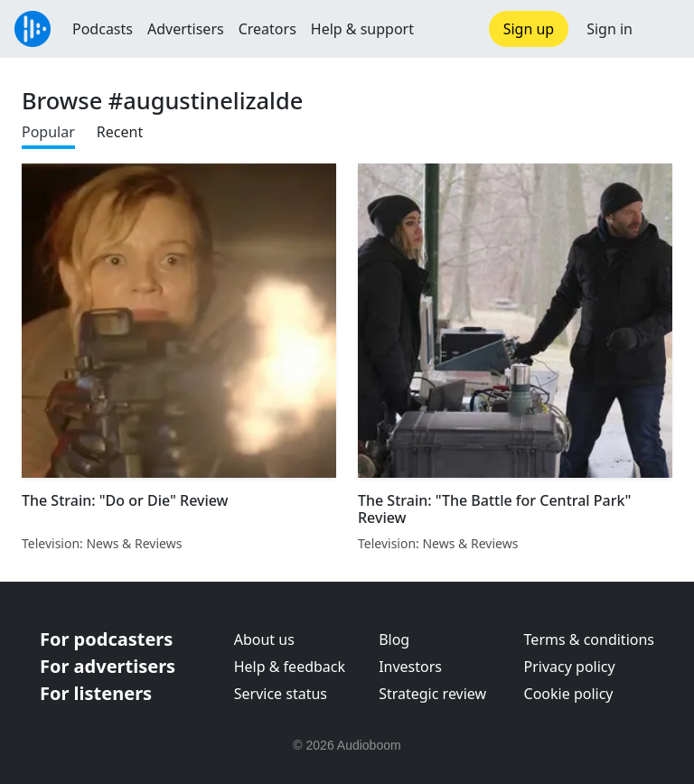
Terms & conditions (589, 639)
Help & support (362, 29)
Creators (267, 29)
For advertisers (108, 666)
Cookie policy (569, 694)
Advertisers (186, 29)
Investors (410, 667)
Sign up (529, 29)
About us (264, 639)
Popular (48, 132)
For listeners (96, 693)
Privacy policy (570, 667)
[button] (663, 29)
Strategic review (432, 694)
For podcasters (106, 639)
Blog (394, 639)
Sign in (610, 29)
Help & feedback (290, 667)
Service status (281, 694)
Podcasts (103, 29)
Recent (120, 132)
